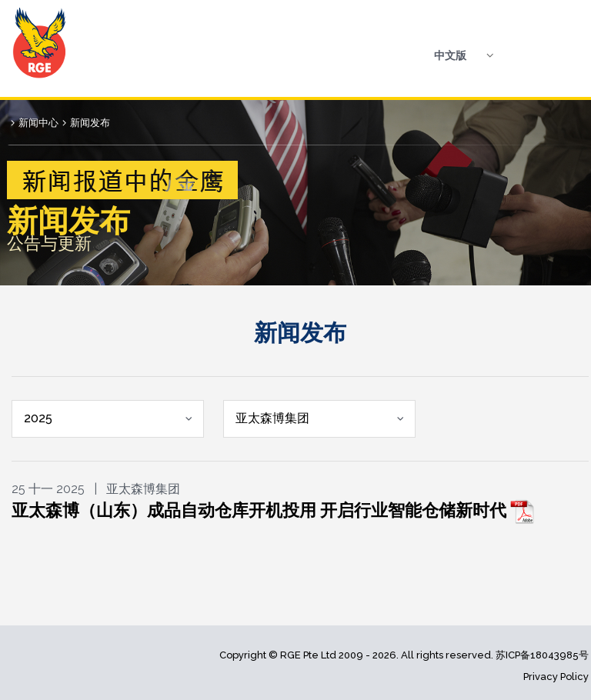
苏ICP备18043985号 (542, 655)
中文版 (450, 55)
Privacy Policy (556, 677)
